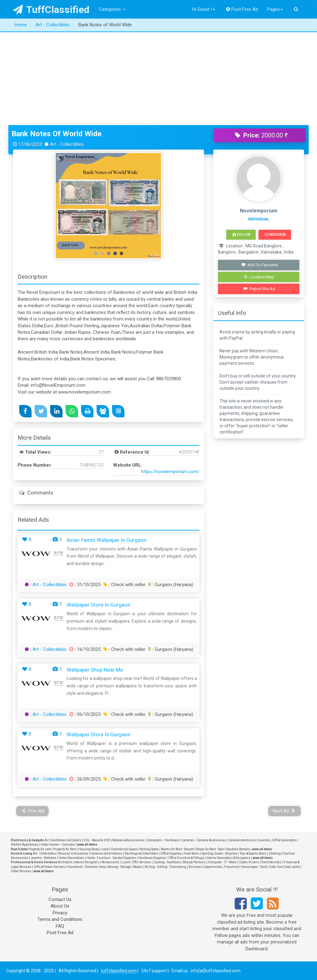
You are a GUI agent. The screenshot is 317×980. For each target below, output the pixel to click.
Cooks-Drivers (249, 862)
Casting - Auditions (167, 862)
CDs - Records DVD (97, 840)
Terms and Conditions (60, 919)
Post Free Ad (242, 9)
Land (105, 849)
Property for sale (40, 849)
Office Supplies (171, 854)
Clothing (275, 854)
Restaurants (110, 862)
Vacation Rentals (238, 849)
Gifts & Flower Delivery (49, 867)
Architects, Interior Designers (79, 862)
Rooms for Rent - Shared (177, 849)
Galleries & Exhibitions (106, 854)
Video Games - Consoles (58, 845)
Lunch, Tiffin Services (136, 862)
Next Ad (284, 811)
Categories (112, 9)
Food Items (192, 854)
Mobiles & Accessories (128, 840)
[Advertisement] (158, 79)
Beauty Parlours (194, 862)
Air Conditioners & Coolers (63, 840)
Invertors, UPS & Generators (277, 840)
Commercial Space (124, 849)
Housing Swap (89, 849)
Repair (138, 867)
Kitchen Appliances (25, 845)
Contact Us (60, 899)
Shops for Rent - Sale (210, 849)
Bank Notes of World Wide (56, 134)
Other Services (21, 871)
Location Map (259, 277)
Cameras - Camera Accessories (204, 840)
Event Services (271, 862)
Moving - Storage (119, 867)
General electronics (242, 840)
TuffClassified (51, 10)
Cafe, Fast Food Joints (285, 867)
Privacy (60, 913)
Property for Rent (65, 849)
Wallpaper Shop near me (95, 670)
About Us (60, 906)
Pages (275, 9)
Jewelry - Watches (43, 858)
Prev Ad (33, 811)
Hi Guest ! (204, 9)
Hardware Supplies (152, 858)
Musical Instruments (73, 854)
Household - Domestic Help (86, 867)
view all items (87, 845)
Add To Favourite (259, 265)
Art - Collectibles (50, 585)
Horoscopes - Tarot (254, 867)
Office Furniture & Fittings (186, 858)
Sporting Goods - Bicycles (219, 854)
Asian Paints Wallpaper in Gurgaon (106, 540)
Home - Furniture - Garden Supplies (111, 858)
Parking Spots (149, 849)
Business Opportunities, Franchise (214, 867)
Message (275, 235)
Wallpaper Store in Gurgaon (98, 605)
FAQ (60, 926)
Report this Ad (259, 289)
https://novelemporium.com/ (170, 472)
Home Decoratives (71, 858)
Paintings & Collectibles (141, 854)
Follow (241, 235)
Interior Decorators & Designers (228, 858)
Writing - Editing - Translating (165, 867)
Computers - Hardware (163, 840)
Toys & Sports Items (253, 854)
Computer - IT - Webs (222, 862)
